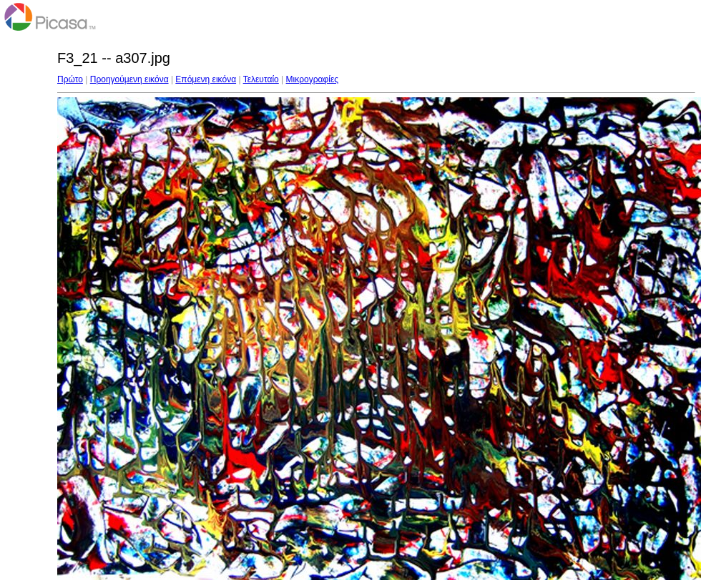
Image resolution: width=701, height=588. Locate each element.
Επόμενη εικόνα (206, 79)
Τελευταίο (261, 79)
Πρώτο (70, 79)
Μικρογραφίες (313, 79)
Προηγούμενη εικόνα (129, 79)
